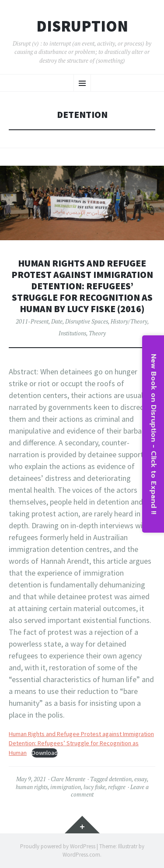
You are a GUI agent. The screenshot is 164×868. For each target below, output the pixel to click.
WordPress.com (81, 855)
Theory (97, 333)
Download (45, 753)
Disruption (82, 26)
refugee (117, 787)
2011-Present (32, 321)
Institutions (72, 333)
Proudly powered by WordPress (58, 846)
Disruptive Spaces (87, 321)
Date (57, 321)
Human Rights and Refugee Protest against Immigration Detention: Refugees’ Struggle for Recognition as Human (81, 743)
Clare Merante (68, 779)
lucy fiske (94, 787)
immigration (66, 787)
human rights (32, 787)
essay (141, 779)
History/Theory (129, 321)
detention (120, 779)
